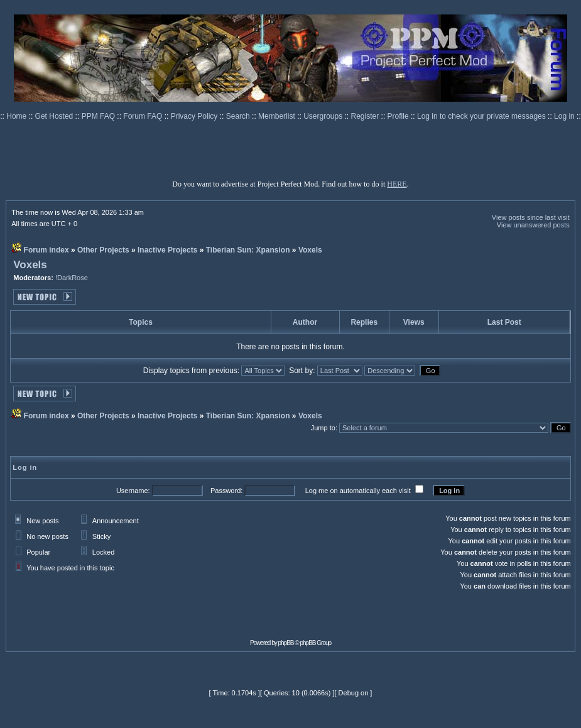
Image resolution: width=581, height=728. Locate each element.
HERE (397, 184)
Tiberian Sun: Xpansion (248, 250)
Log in (564, 116)
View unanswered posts (533, 225)
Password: (226, 491)
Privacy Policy (195, 116)
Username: (133, 491)
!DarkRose (72, 278)
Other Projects (103, 250)
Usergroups (324, 116)
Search (239, 116)
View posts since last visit (531, 217)
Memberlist (278, 116)
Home (17, 116)
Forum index (46, 250)
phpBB (286, 643)
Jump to (323, 428)
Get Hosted (55, 116)
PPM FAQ (100, 116)
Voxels (310, 250)
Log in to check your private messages (482, 116)
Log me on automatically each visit (358, 491)
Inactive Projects (167, 250)
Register (366, 116)
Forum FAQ (144, 116)
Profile (399, 116)
